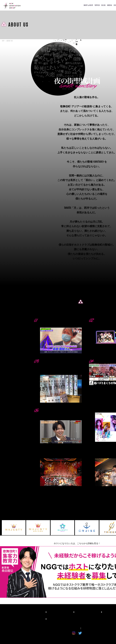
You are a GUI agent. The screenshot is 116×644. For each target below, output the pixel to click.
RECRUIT (28, 619)
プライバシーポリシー (69, 628)
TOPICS (97, 5)
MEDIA (110, 5)
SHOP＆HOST (88, 5)
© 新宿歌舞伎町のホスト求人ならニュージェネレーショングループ (77, 638)
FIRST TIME (29, 612)
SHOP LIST (57, 612)
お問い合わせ (89, 628)
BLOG (103, 5)
